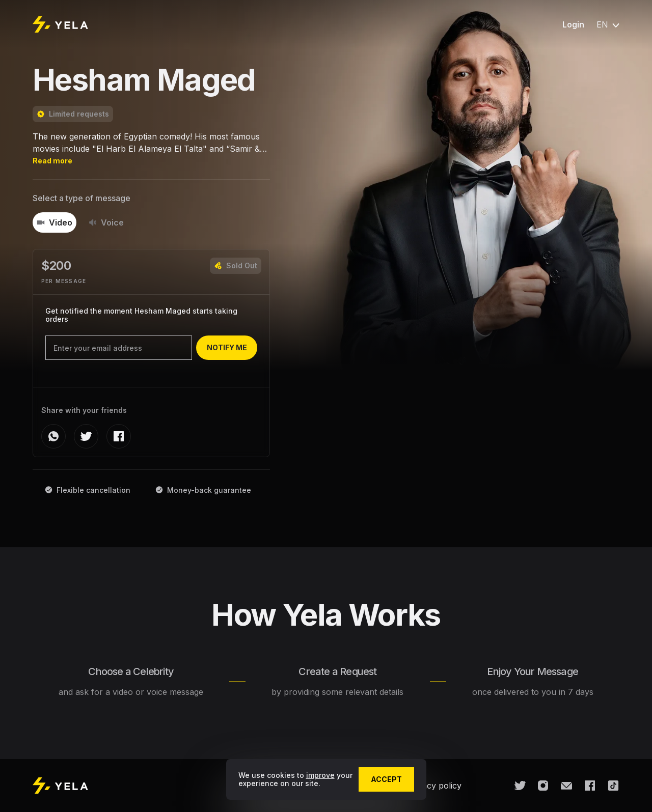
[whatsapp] (53, 436)
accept (386, 779)
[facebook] (119, 436)
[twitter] (86, 436)
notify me (227, 347)
